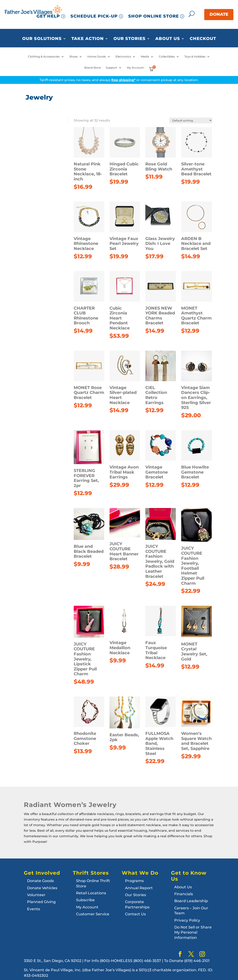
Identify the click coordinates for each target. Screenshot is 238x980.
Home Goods (97, 57)
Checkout (203, 39)
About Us (168, 39)
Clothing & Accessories (44, 57)
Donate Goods (40, 881)
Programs (134, 881)
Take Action (88, 39)
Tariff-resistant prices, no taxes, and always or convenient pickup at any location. (119, 80)
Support (111, 68)
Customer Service (93, 914)
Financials (184, 894)
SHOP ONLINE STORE (154, 16)
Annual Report (139, 888)
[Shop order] (191, 120)
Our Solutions (42, 39)
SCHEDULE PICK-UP (94, 16)
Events (34, 909)
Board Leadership (191, 901)
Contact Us (135, 914)
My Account (135, 68)
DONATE (219, 14)
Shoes (73, 57)
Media (145, 57)
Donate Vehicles (42, 888)
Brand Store (93, 68)
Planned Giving (41, 902)
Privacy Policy (187, 920)
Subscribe (85, 900)
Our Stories (130, 39)
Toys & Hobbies (195, 57)
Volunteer (36, 895)
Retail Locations (91, 893)
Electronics (123, 57)
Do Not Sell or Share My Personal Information (193, 932)
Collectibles (167, 57)
